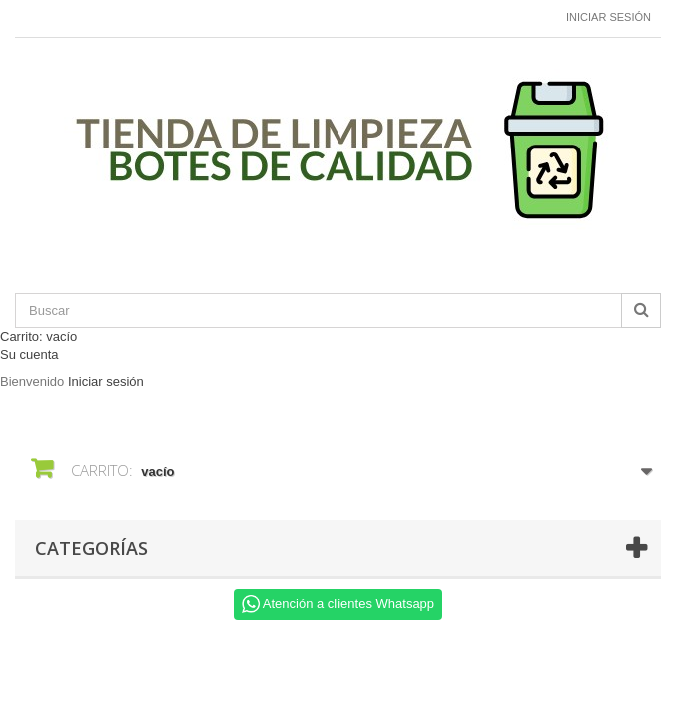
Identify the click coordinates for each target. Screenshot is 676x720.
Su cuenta (29, 354)
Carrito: (38, 336)
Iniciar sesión (608, 17)
